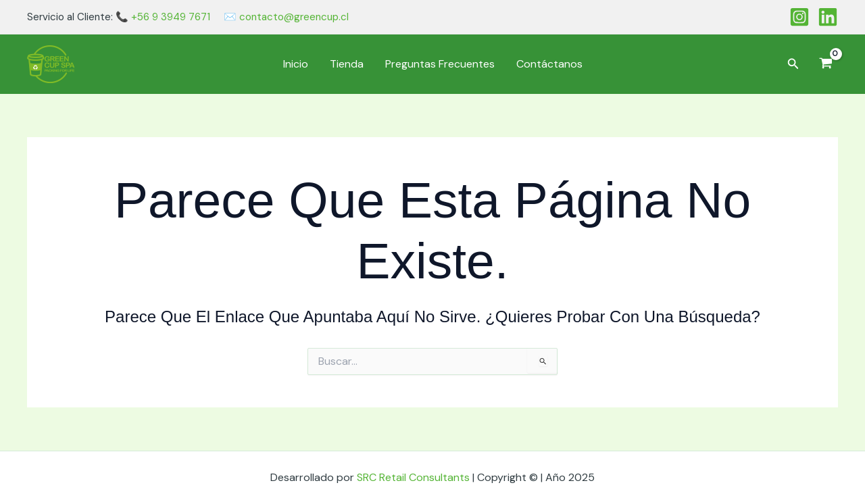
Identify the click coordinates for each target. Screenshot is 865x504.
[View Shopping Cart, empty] (825, 64)
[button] (793, 65)
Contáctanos (549, 64)
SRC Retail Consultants (415, 477)
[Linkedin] (828, 17)
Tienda (347, 64)
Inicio (296, 64)
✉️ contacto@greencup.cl (286, 17)
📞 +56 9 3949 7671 (163, 17)
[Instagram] (799, 17)
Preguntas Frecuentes (440, 64)
